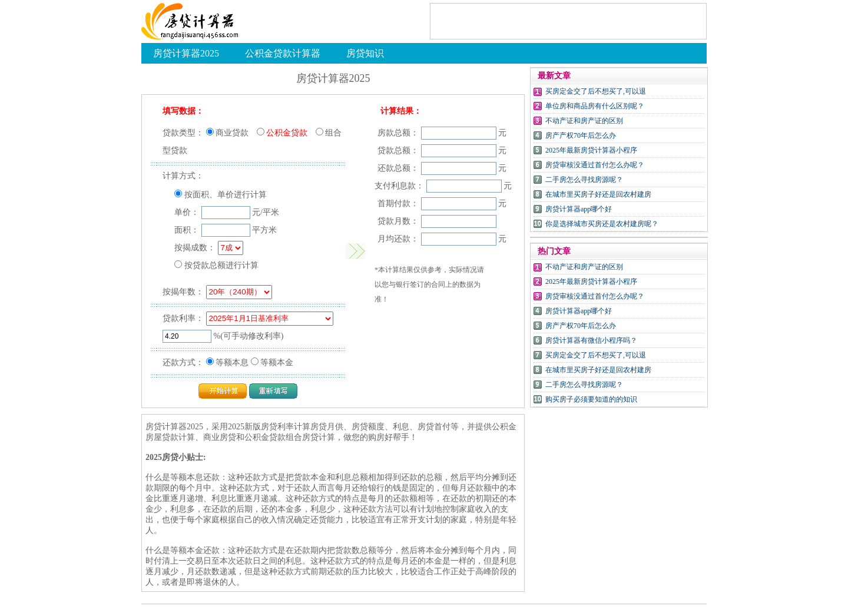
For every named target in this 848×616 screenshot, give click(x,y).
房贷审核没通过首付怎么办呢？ (595, 165)
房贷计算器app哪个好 (579, 209)
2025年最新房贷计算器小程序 (591, 150)
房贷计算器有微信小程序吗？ (591, 340)
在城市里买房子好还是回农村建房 (598, 194)
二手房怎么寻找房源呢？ (584, 180)
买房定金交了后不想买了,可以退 (596, 91)
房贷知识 (365, 53)
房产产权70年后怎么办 (581, 135)
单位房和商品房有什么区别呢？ (595, 106)
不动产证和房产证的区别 (584, 121)
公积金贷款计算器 (283, 53)
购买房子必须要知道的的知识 (591, 399)
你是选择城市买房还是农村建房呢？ (602, 224)
